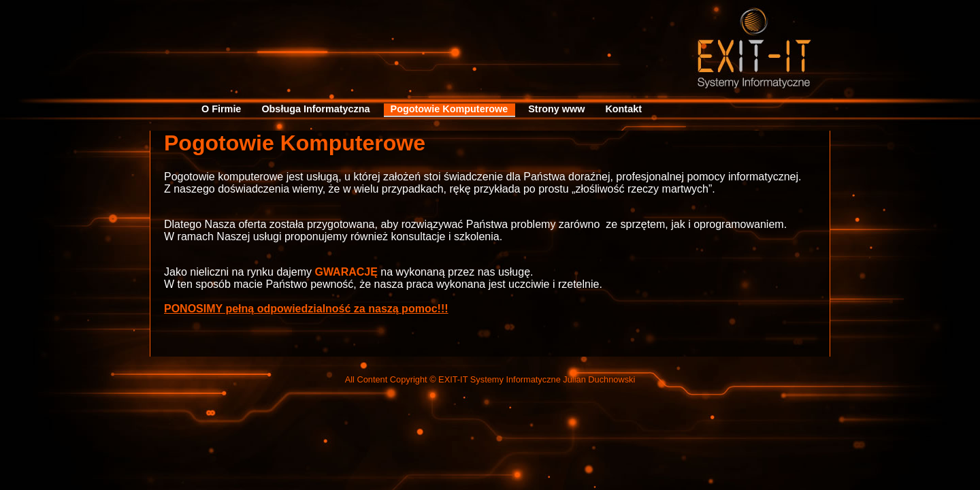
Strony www (556, 109)
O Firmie (221, 109)
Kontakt (623, 109)
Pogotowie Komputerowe (450, 109)
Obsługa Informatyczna (315, 109)
